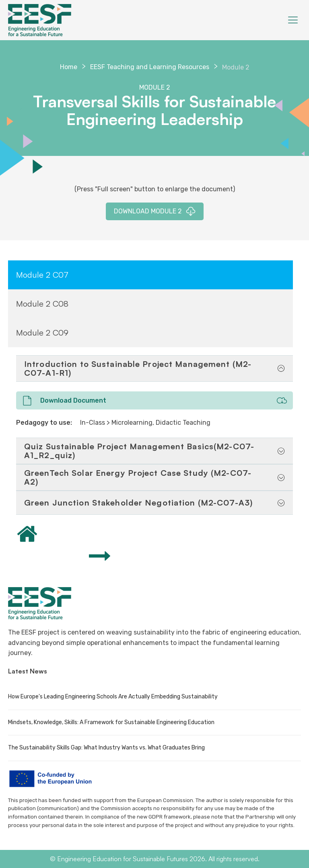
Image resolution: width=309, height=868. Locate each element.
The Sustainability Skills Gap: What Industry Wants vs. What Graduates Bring (106, 748)
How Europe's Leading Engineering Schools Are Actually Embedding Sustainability (113, 697)
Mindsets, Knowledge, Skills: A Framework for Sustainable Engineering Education (111, 722)
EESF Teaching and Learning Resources (150, 67)
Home (69, 67)
